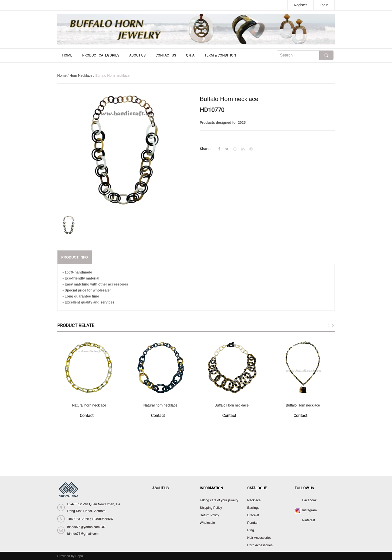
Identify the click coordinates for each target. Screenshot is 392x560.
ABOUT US (137, 55)
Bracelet (253, 515)
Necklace (254, 500)
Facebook (309, 500)
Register (300, 5)
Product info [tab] (75, 257)
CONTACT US (166, 55)
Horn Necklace (81, 75)
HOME (67, 55)
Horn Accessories (260, 545)
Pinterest (309, 520)
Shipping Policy (211, 508)
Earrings (253, 508)
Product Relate (76, 325)
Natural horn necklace (89, 405)
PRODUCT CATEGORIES (101, 55)
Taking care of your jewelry (219, 500)
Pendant (253, 523)
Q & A (190, 55)
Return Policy (209, 515)
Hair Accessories (259, 538)
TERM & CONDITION (220, 55)
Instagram (309, 510)
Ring (251, 530)
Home (62, 75)
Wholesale (207, 523)
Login (324, 5)
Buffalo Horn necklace (232, 405)
